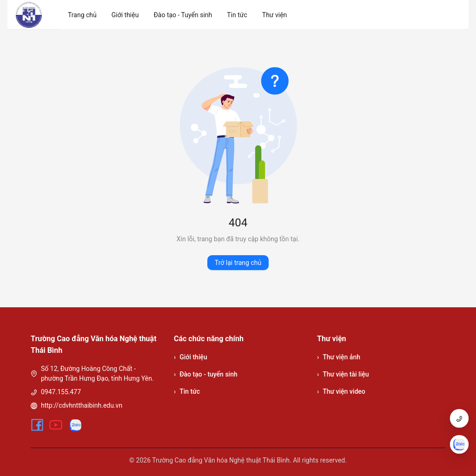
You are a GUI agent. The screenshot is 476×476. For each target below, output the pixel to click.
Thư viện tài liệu (343, 374)
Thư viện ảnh (339, 357)
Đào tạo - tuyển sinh (206, 374)
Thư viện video (341, 392)
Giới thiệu (191, 357)
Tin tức (187, 392)
